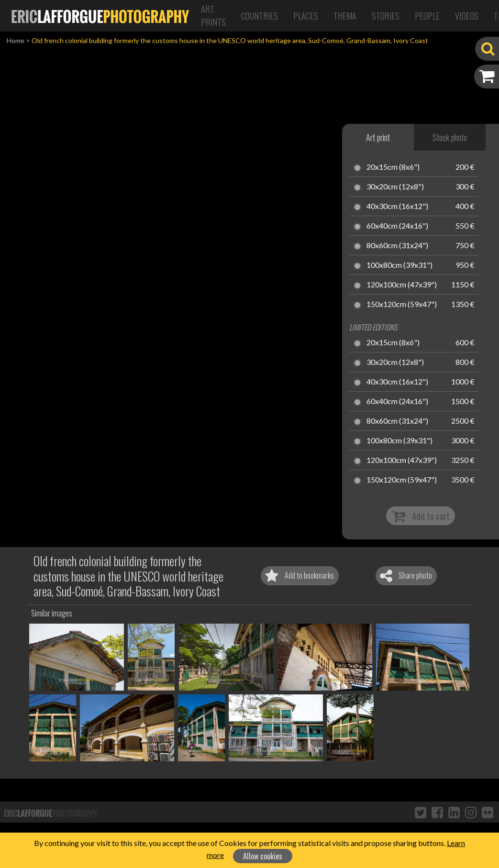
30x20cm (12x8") (395, 187)
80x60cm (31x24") (397, 246)
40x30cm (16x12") (397, 207)
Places (306, 16)
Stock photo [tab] (450, 137)
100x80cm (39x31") (399, 265)
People (427, 16)
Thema (345, 16)
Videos (467, 16)
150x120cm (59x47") (402, 305)
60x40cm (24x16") (397, 226)
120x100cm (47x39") (402, 285)
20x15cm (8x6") (393, 167)
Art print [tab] (378, 137)
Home (16, 40)
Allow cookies (263, 856)
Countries (260, 16)
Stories (386, 16)
